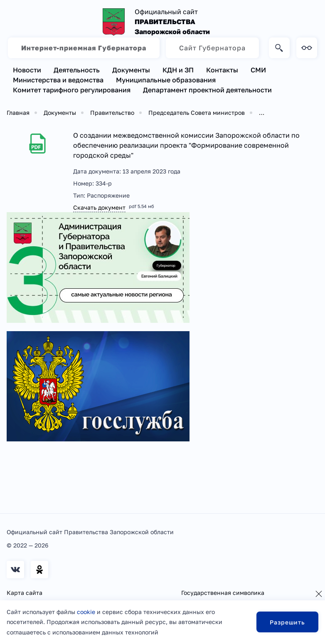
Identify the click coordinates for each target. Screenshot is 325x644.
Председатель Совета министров (197, 113)
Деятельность (77, 70)
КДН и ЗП (178, 70)
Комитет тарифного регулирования (72, 90)
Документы (131, 70)
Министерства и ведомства (58, 80)
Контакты (222, 70)
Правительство (112, 113)
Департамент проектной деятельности (207, 90)
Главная (18, 113)
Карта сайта (25, 593)
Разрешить (287, 622)
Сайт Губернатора (212, 48)
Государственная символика (223, 593)
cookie (86, 612)
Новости (27, 70)
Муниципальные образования (166, 80)
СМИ (258, 70)
